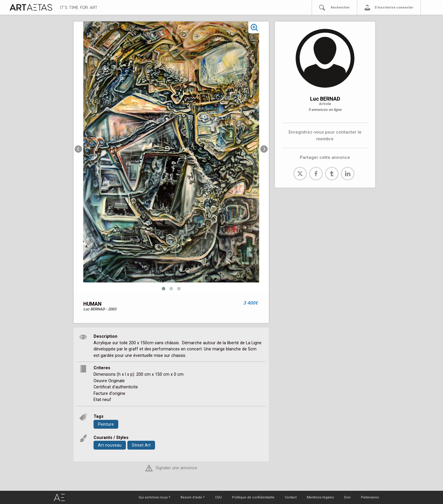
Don (347, 497)
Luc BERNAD (325, 99)
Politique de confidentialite (253, 497)
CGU (218, 497)
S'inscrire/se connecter (394, 8)
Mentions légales (320, 497)
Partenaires (370, 497)
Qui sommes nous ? (154, 497)
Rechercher (340, 8)
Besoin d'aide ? (193, 497)
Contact (291, 497)
